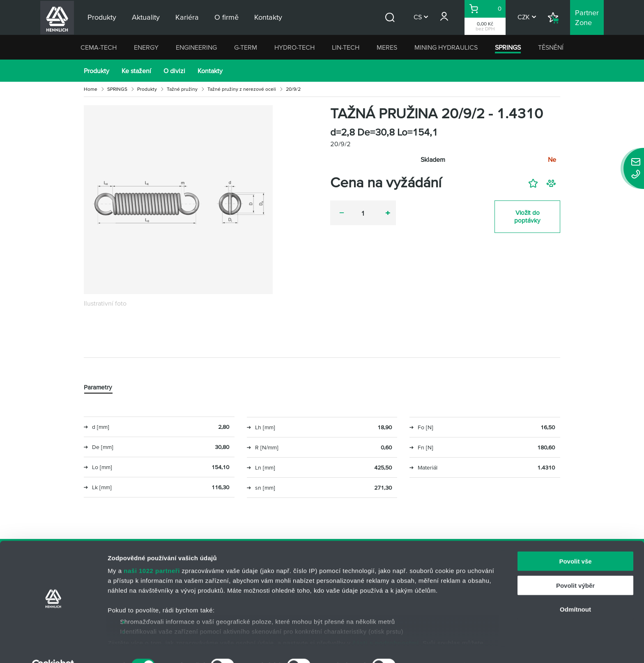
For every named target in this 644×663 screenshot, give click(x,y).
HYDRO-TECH (294, 47)
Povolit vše (575, 543)
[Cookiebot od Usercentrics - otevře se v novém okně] (53, 647)
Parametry (98, 388)
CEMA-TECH (99, 47)
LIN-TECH (346, 47)
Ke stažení (136, 71)
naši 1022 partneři (152, 552)
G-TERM (246, 47)
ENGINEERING (196, 47)
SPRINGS (508, 47)
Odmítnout (575, 591)
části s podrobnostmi (386, 624)
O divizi (174, 71)
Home (91, 89)
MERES (387, 47)
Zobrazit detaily (434, 647)
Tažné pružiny (182, 89)
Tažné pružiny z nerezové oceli (242, 89)
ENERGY (146, 47)
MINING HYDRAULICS (446, 47)
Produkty (97, 71)
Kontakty (210, 71)
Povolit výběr (575, 567)
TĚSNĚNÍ (551, 47)
